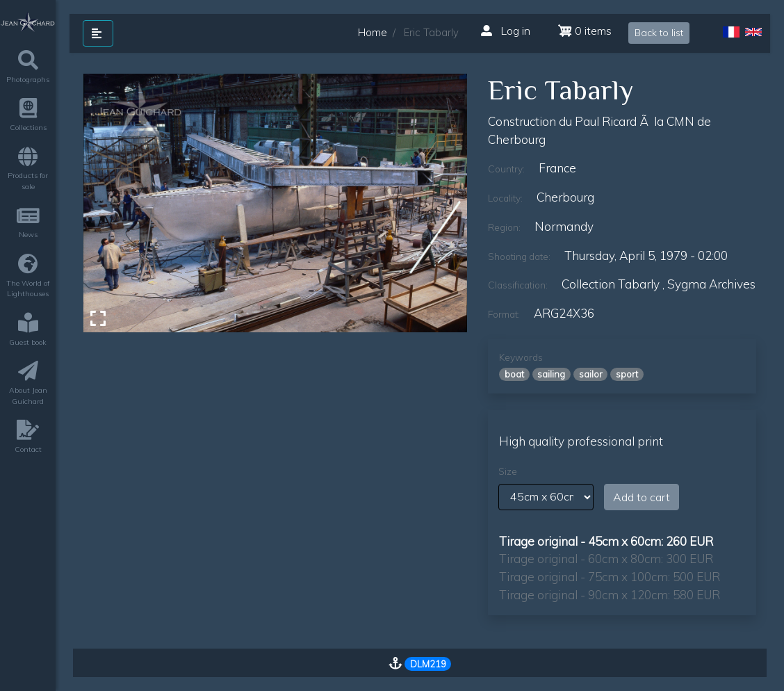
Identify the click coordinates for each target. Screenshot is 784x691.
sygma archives (711, 284)
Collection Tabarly (611, 284)
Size (508, 471)
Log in (506, 31)
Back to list (659, 33)
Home (373, 32)
